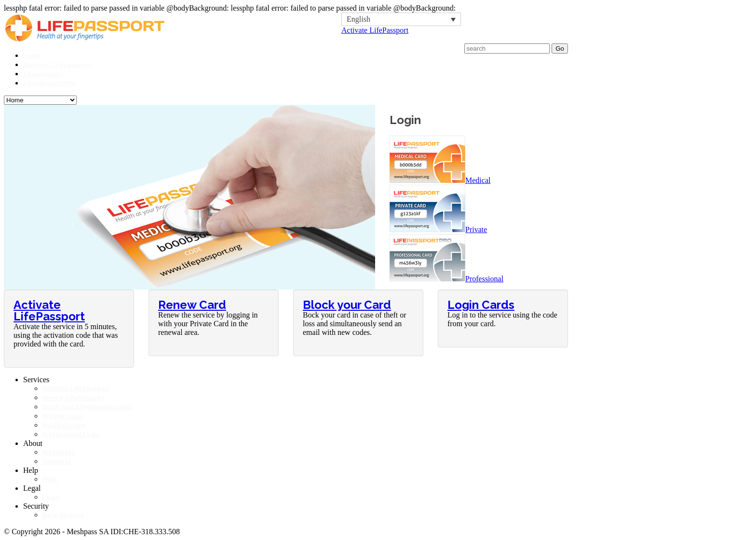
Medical (440, 180)
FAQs (50, 480)
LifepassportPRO (49, 83)
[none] (401, 19)
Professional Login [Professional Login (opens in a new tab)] (71, 435)
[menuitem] (401, 19)
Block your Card (347, 305)
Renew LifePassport (74, 398)
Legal (51, 498)
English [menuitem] (358, 19)
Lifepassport (43, 74)
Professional (446, 279)
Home (32, 56)
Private (438, 229)
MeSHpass (59, 453)
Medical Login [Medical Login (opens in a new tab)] (64, 426)
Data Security (63, 515)
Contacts (57, 462)
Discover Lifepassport (57, 65)
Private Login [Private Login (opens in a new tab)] (63, 416)
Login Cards (481, 305)
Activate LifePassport (375, 30)
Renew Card (192, 305)
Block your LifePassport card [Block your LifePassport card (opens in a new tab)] (87, 407)
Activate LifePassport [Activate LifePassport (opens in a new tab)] (76, 389)
